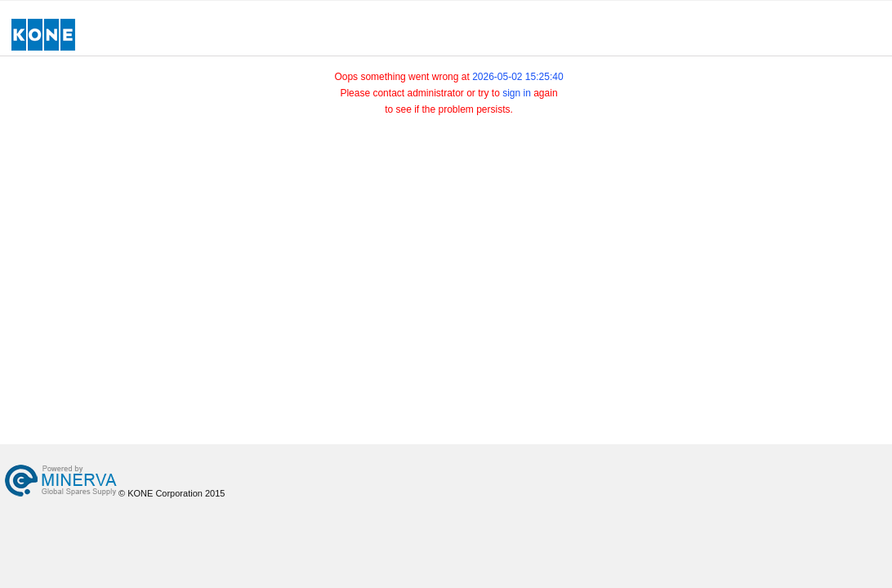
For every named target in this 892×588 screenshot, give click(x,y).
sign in (517, 93)
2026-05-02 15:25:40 (517, 77)
